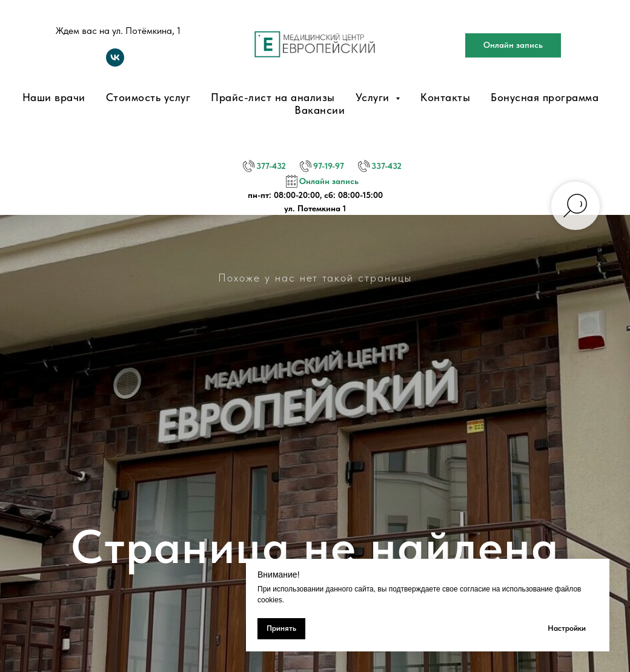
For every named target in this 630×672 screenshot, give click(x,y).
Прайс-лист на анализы (273, 97)
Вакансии (320, 110)
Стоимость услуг (148, 97)
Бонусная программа (545, 97)
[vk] (115, 63)
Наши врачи (54, 97)
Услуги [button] (374, 97)
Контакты (445, 97)
